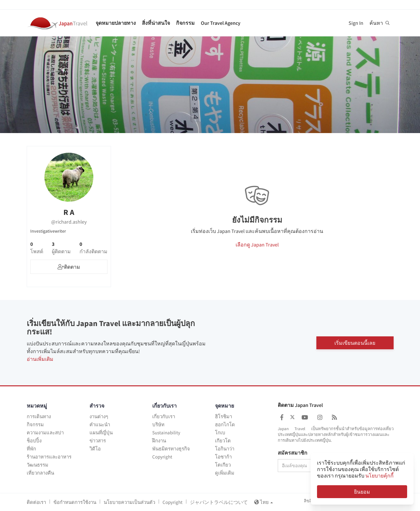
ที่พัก (31, 449)
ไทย (264, 502)
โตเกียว (223, 465)
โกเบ (220, 433)
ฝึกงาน (159, 441)
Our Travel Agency (221, 23)
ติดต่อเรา (36, 502)
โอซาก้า (223, 457)
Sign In (356, 23)
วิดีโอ (95, 449)
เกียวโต (223, 441)
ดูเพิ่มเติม (225, 473)
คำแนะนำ (100, 424)
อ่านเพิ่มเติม (40, 359)
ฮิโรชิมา (224, 416)
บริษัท (158, 424)
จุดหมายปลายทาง (116, 23)
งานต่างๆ (99, 416)
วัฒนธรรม (37, 465)
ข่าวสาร (98, 441)
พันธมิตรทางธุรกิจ (171, 449)
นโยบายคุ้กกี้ (379, 476)
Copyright (162, 457)
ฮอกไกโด (225, 424)
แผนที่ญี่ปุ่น (101, 433)
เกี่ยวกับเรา (164, 416)
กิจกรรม (185, 23)
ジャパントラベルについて (219, 502)
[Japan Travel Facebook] (282, 417)
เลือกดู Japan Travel (257, 245)
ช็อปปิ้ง (34, 441)
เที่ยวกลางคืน (40, 473)
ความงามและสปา (45, 433)
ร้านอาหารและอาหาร (49, 457)
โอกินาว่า (225, 449)
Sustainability (166, 433)
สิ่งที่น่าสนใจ (156, 23)
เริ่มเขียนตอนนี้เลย (355, 342)
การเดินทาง (39, 416)
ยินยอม (362, 492)
